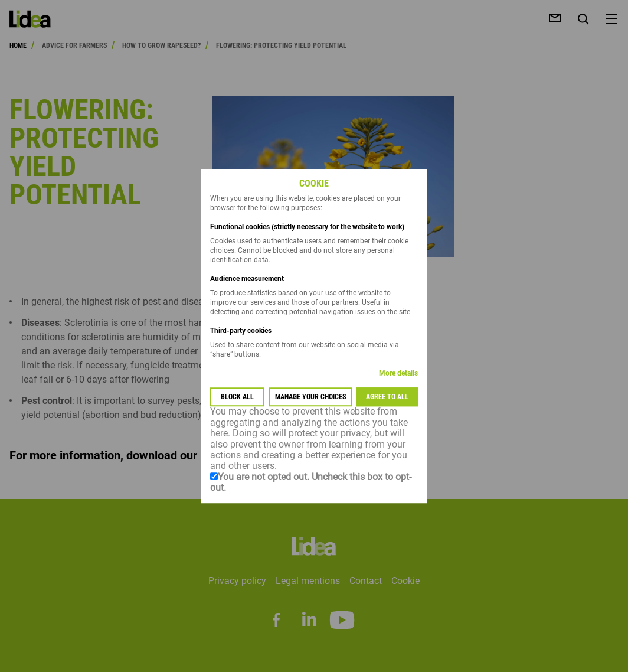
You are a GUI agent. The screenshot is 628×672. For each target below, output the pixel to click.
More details (398, 374)
